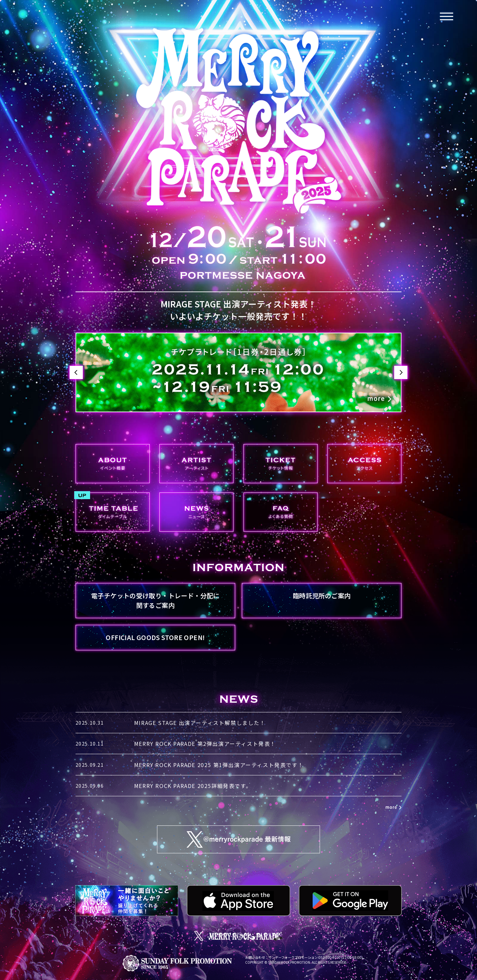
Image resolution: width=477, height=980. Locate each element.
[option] (239, 372)
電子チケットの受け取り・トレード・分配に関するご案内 (155, 600)
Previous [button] (76, 372)
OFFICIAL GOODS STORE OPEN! (155, 637)
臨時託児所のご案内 (322, 596)
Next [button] (401, 372)
